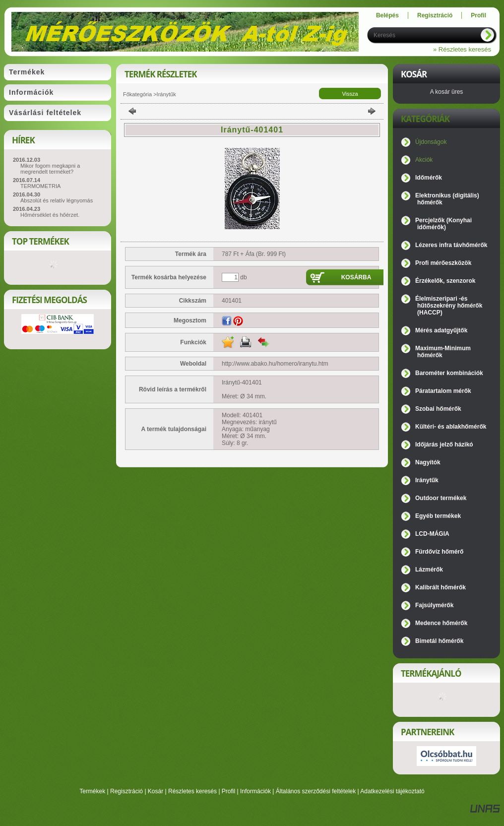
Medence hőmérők (441, 623)
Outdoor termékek (441, 498)
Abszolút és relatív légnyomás (57, 200)
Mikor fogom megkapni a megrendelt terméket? (50, 169)
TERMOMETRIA (40, 186)
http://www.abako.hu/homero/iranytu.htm (275, 364)
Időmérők (429, 178)
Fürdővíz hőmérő (439, 552)
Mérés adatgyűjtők (441, 330)
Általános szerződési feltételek (316, 791)
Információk (255, 791)
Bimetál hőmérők (439, 641)
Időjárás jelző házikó (444, 445)
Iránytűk (166, 94)
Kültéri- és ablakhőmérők (451, 427)
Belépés (387, 15)
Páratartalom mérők (443, 391)
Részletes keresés (192, 791)
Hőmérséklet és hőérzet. (50, 215)
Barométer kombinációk (449, 373)
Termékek (92, 791)
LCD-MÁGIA (432, 534)
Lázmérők (429, 570)
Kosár (156, 791)
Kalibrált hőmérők (441, 587)
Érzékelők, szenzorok (445, 281)
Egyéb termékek (438, 516)
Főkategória (137, 94)
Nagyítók (428, 462)
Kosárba (356, 277)
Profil (228, 791)
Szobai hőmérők (438, 409)
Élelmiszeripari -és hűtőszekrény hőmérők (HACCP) (449, 306)
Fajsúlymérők (434, 605)
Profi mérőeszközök (443, 263)
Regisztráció (126, 791)
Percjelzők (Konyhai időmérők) (443, 224)
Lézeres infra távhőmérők (451, 245)
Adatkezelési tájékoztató (392, 791)
